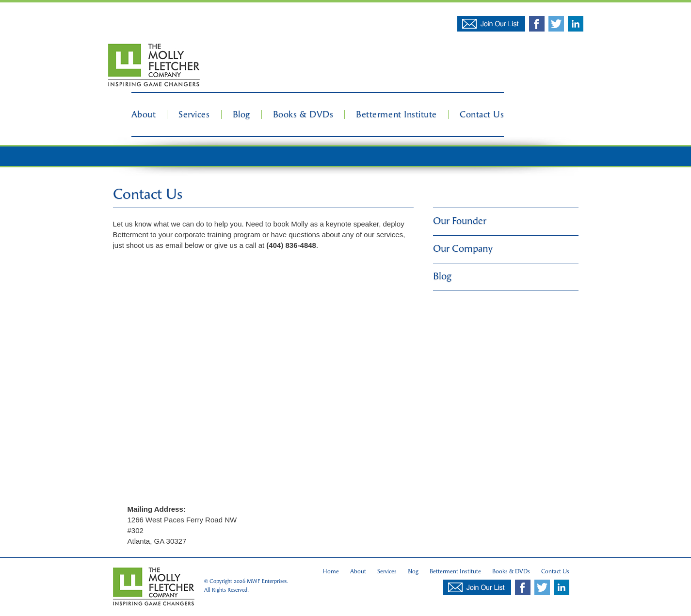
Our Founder (460, 221)
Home (331, 571)
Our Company (463, 249)
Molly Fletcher (154, 65)
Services (194, 114)
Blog (241, 114)
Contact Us (482, 114)
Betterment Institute (396, 114)
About (144, 114)
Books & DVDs (303, 114)
